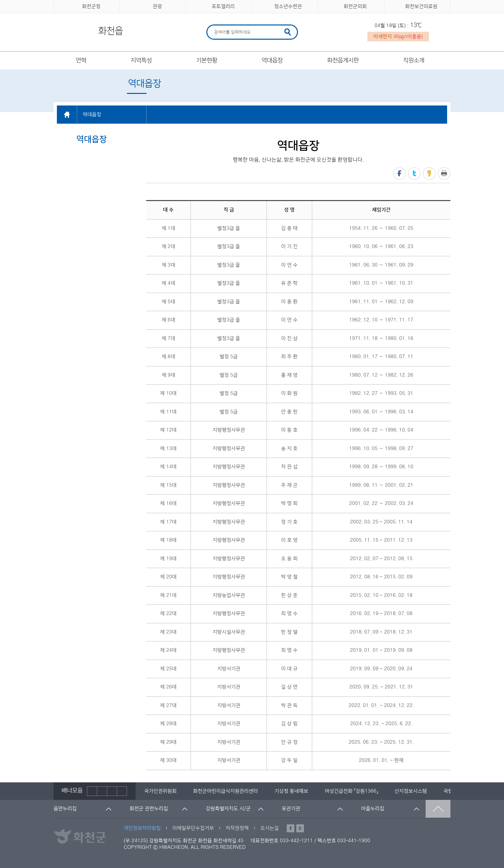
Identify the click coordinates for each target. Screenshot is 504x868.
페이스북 (399, 173)
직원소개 (414, 61)
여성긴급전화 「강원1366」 (351, 791)
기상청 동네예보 (291, 791)
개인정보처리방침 (142, 828)
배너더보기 (122, 791)
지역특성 (141, 61)
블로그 (300, 828)
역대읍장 (272, 61)
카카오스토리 (429, 173)
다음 (112, 791)
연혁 (81, 61)
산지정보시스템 (411, 791)
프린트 (444, 173)
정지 (102, 791)
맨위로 (438, 809)
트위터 (414, 173)
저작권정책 (237, 828)
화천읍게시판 (343, 61)
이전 (92, 791)
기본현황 (207, 61)
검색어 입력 (213, 26)
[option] (160, 791)
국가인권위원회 (160, 791)
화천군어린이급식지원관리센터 (226, 791)
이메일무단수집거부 (193, 828)
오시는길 (270, 828)
